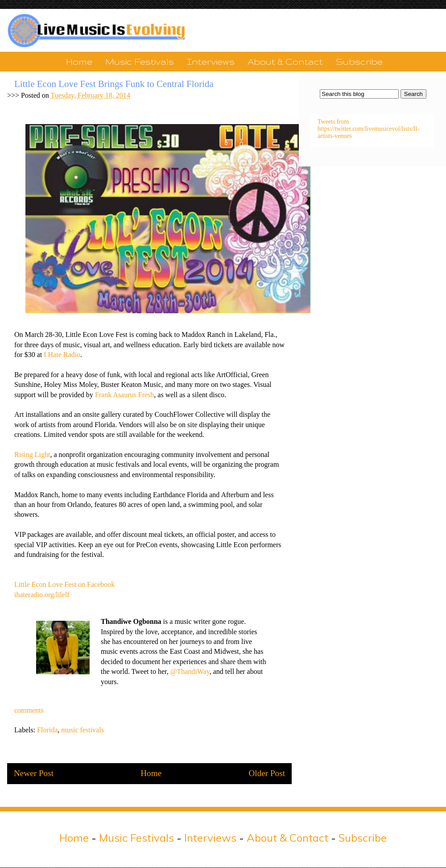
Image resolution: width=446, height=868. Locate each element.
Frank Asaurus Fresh (124, 395)
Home (79, 62)
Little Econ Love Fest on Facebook (64, 584)
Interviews (211, 62)
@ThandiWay (190, 671)
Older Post (267, 773)
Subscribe (359, 62)
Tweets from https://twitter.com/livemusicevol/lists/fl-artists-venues (368, 129)
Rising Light (32, 455)
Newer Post (34, 773)
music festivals (83, 730)
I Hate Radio (62, 355)
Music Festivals (140, 62)
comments (29, 710)
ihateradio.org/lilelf (42, 595)
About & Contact (285, 62)
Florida (47, 730)
